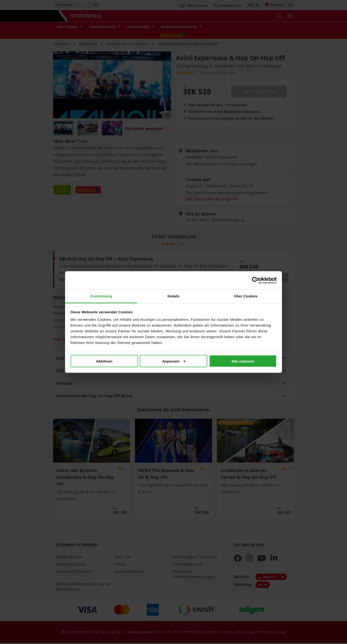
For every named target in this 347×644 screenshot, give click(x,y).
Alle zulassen (243, 361)
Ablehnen (104, 361)
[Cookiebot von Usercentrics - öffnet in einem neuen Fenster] (256, 280)
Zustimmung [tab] (101, 296)
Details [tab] (173, 296)
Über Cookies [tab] (246, 296)
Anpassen (174, 361)
